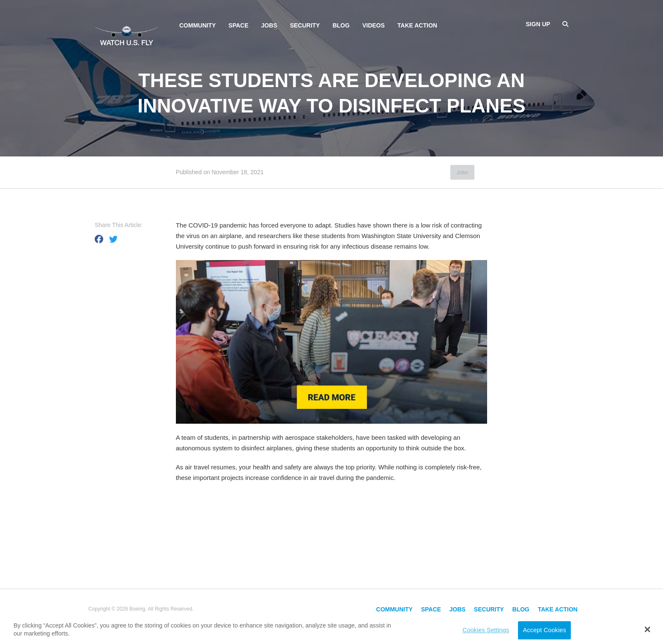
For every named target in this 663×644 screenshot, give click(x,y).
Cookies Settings (486, 630)
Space (238, 25)
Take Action (417, 25)
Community (197, 25)
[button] (648, 629)
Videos (374, 25)
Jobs (269, 25)
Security (305, 25)
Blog (341, 25)
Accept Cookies (545, 630)
